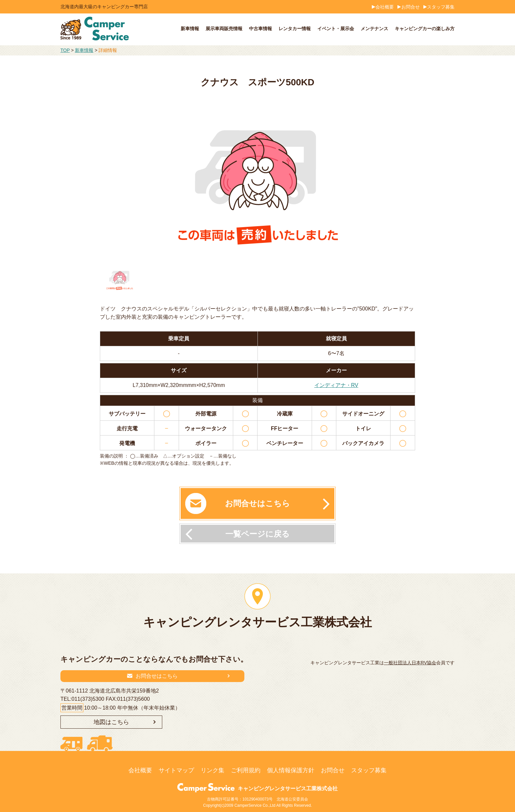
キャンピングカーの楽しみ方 (425, 29)
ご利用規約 (246, 770)
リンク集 (213, 770)
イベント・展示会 (336, 29)
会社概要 (385, 7)
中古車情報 (260, 29)
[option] (257, 180)
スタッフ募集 (441, 7)
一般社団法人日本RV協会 (410, 663)
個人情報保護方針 (291, 770)
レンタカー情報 (295, 29)
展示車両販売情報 (224, 29)
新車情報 (190, 29)
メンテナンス (374, 29)
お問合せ (411, 7)
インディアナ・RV (336, 385)
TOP (65, 50)
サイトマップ (176, 770)
